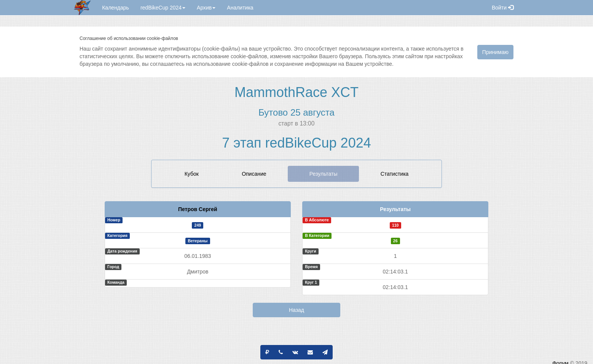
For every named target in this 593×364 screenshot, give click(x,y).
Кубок (192, 174)
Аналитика (240, 8)
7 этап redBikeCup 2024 (296, 143)
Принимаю (495, 52)
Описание (254, 174)
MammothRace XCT (296, 92)
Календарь (116, 8)
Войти (503, 8)
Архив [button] (206, 8)
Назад (296, 310)
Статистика (395, 174)
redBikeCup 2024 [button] (163, 8)
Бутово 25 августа (296, 112)
